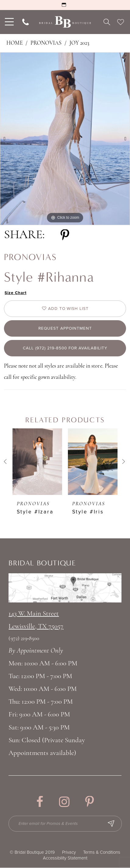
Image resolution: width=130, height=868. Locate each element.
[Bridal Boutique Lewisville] (65, 22)
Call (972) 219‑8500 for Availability (65, 349)
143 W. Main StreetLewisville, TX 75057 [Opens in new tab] (36, 621)
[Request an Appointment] (65, 5)
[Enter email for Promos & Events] (65, 824)
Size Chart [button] (16, 293)
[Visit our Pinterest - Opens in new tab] (90, 802)
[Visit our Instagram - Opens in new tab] (64, 802)
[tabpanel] (65, 139)
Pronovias (46, 43)
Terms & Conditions (102, 853)
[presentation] (37, 462)
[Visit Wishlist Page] (120, 22)
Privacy (69, 853)
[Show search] (107, 22)
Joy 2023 (79, 43)
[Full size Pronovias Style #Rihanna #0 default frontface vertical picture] (65, 139)
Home (14, 43)
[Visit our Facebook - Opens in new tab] (40, 802)
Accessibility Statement (65, 858)
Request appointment (65, 329)
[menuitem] (9, 22)
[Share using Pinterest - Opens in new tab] (65, 235)
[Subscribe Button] (112, 824)
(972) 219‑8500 (24, 639)
